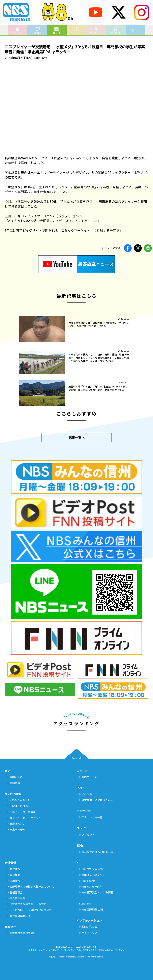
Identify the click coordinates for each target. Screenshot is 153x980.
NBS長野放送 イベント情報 (97, 892)
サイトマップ (89, 933)
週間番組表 (16, 777)
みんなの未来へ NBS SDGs (97, 852)
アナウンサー (96, 31)
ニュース (57, 31)
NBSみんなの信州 (20, 800)
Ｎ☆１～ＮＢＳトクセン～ (25, 818)
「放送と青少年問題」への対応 (28, 904)
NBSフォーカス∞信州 (23, 812)
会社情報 (15, 869)
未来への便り (18, 829)
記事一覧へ (76, 437)
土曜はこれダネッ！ (21, 806)
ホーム (18, 31)
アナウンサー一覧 (92, 817)
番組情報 (37, 31)
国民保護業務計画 (20, 916)
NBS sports (88, 881)
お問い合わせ (89, 927)
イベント (76, 31)
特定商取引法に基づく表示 (97, 800)
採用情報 (15, 881)
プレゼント (116, 31)
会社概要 (15, 875)
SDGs (135, 29)
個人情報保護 (18, 898)
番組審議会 (16, 892)
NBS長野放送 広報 (92, 869)
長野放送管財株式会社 (23, 933)
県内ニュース (89, 777)
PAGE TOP (77, 758)
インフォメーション (89, 920)
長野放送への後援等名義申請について (32, 886)
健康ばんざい (18, 824)
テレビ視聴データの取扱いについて (31, 910)
